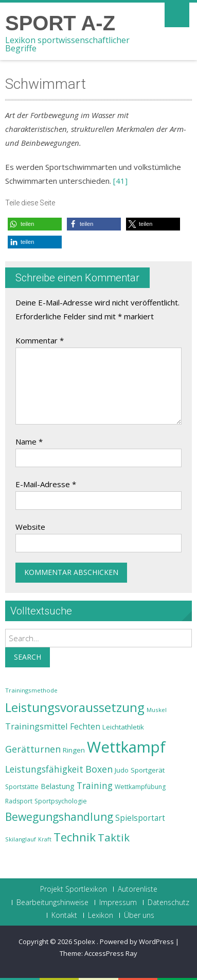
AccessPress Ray (111, 953)
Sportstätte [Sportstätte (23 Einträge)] (22, 787)
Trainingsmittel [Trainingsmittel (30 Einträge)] (37, 726)
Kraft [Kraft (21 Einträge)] (45, 839)
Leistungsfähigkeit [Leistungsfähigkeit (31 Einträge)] (44, 769)
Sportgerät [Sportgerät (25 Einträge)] (148, 770)
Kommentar (40, 340)
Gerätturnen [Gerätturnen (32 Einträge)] (33, 749)
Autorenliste (138, 889)
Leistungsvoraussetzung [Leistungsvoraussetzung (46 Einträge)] (75, 707)
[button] (35, 224)
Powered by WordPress (137, 941)
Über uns (139, 915)
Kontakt (64, 915)
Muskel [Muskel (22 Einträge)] (157, 710)
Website (30, 527)
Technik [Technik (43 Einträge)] (75, 837)
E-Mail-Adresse (46, 484)
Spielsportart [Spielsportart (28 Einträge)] (140, 818)
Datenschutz (168, 902)
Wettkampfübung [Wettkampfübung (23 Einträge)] (140, 787)
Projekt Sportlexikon (74, 889)
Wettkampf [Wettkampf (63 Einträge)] (126, 747)
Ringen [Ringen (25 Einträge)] (74, 750)
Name (29, 441)
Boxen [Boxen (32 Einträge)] (99, 769)
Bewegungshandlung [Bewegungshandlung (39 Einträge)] (59, 817)
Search (28, 657)
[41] (120, 181)
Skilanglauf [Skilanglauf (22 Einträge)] (21, 839)
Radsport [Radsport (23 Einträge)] (19, 801)
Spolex (85, 941)
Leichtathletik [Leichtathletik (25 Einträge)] (123, 727)
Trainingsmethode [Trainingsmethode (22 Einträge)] (31, 690)
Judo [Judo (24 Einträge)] (122, 770)
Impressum (118, 902)
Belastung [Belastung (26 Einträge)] (58, 786)
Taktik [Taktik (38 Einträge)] (114, 837)
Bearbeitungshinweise (52, 902)
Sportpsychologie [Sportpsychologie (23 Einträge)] (61, 801)
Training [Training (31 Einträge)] (95, 785)
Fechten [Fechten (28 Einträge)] (85, 727)
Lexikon (101, 915)
